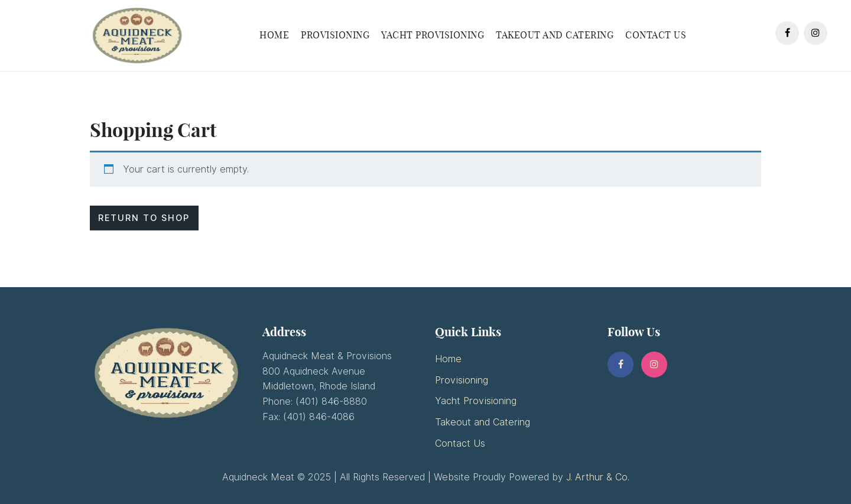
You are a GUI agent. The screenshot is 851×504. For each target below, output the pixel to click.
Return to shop (144, 218)
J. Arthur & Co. (598, 477)
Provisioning (462, 380)
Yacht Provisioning (476, 401)
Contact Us (460, 443)
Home (448, 359)
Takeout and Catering (483, 422)
